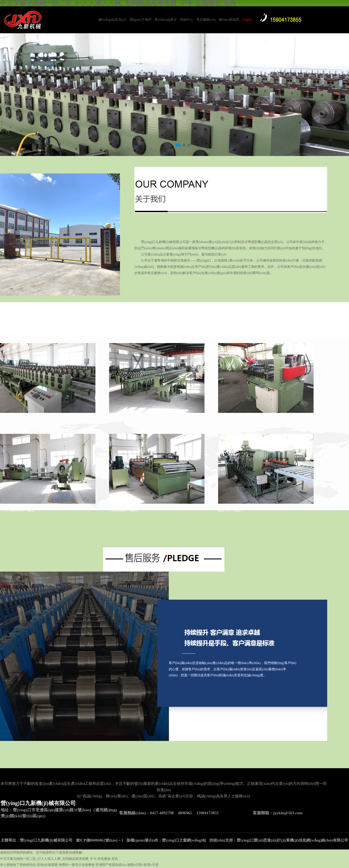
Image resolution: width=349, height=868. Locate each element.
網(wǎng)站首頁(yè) (112, 20)
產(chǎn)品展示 (166, 20)
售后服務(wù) (206, 20)
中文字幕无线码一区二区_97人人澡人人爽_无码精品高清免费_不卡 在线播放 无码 (59, 859)
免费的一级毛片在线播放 (77, 865)
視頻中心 (186, 20)
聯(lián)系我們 (229, 20)
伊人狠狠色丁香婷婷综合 (18, 865)
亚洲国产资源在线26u (111, 865)
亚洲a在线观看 (47, 865)
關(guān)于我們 (141, 20)
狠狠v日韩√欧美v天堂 (143, 865)
